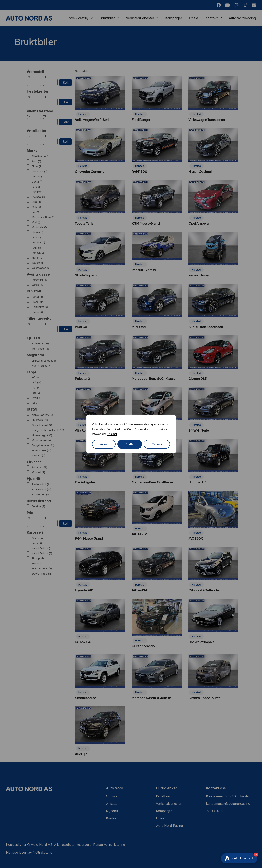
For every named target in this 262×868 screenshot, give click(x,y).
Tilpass (157, 444)
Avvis (104, 444)
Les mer (112, 434)
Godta (130, 444)
